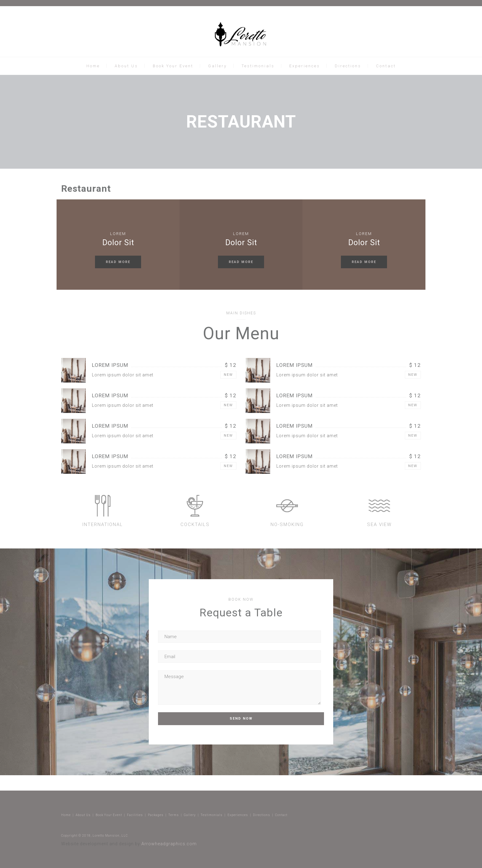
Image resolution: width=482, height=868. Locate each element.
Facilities (135, 815)
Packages (156, 815)
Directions (348, 66)
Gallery (217, 66)
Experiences (305, 66)
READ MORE (118, 262)
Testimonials (258, 66)
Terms (174, 815)
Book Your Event (173, 66)
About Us (126, 66)
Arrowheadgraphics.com (169, 844)
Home (93, 66)
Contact (386, 66)
